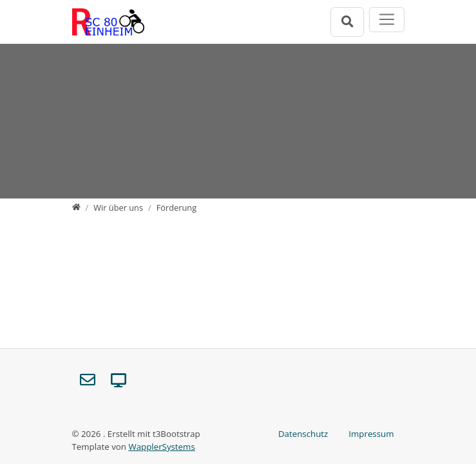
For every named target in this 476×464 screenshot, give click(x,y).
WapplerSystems (161, 447)
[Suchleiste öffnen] (347, 22)
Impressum (371, 434)
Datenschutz (303, 434)
